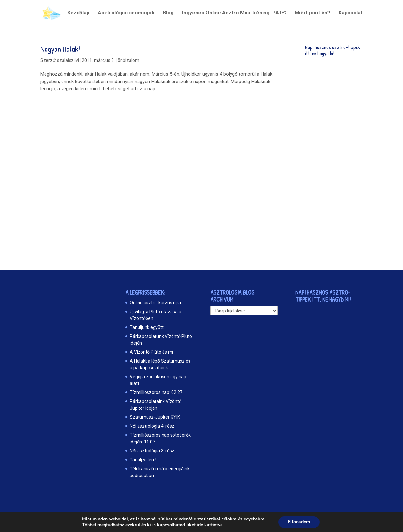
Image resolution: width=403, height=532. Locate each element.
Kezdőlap (78, 13)
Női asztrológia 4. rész (152, 426)
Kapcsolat (351, 13)
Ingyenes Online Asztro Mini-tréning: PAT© (234, 13)
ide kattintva (210, 525)
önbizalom (128, 60)
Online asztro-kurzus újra (155, 303)
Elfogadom (299, 522)
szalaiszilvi (68, 60)
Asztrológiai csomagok (126, 13)
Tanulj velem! (143, 460)
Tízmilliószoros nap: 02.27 (156, 392)
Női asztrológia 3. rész (152, 451)
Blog (168, 13)
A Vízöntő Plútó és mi (151, 352)
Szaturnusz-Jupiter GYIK (155, 417)
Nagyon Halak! (60, 49)
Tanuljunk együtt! (147, 327)
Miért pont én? (312, 13)
